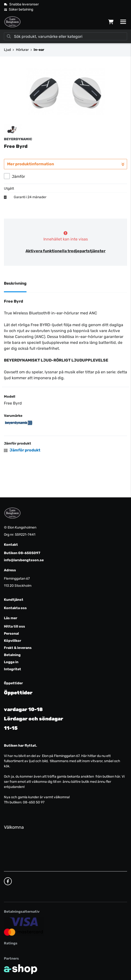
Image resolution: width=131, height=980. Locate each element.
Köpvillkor (13, 641)
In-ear (39, 50)
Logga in (11, 662)
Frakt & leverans (18, 648)
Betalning (12, 655)
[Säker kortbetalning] (24, 926)
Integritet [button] (13, 669)
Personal (11, 634)
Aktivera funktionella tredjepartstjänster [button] (65, 278)
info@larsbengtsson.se (24, 560)
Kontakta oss (15, 608)
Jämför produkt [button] (22, 477)
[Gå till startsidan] (12, 22)
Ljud (7, 50)
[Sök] (65, 36)
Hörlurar (22, 50)
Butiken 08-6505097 (22, 553)
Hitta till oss (14, 626)
